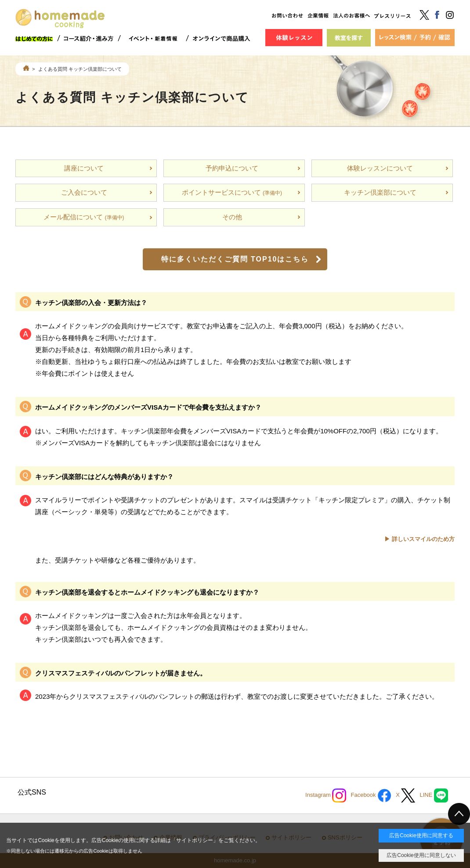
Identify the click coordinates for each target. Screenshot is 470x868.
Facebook (371, 795)
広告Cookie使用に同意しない (421, 855)
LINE (434, 795)
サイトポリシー (195, 840)
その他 (232, 217)
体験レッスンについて (380, 168)
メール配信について (84, 217)
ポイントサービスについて (232, 192)
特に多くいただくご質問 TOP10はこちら (235, 259)
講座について (84, 168)
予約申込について (232, 168)
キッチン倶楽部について (380, 192)
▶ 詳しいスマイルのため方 (419, 539)
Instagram (326, 795)
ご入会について (84, 192)
